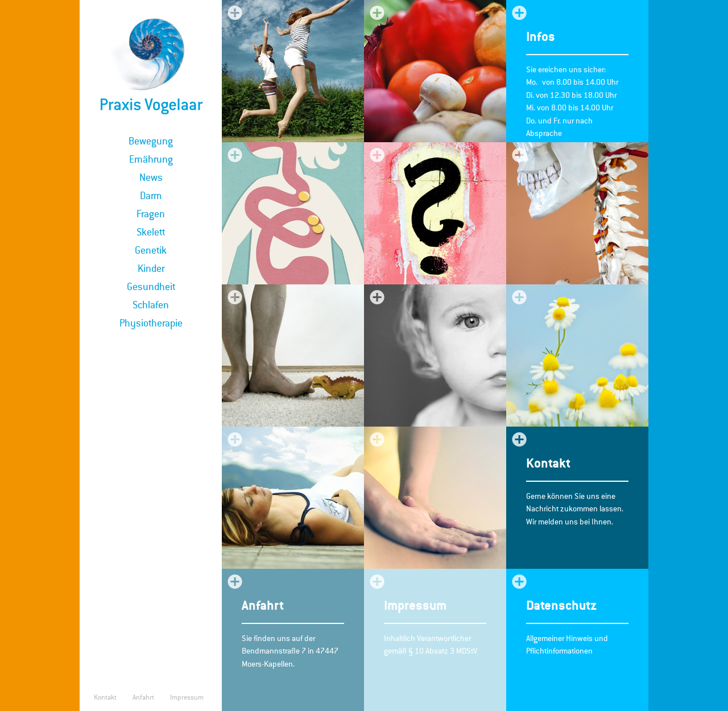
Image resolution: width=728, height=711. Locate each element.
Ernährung (151, 159)
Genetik (151, 250)
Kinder (151, 268)
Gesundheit (151, 287)
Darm (151, 196)
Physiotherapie (151, 323)
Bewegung (151, 141)
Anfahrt (143, 697)
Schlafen (151, 305)
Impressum (187, 697)
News (151, 177)
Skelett (151, 232)
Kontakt (105, 697)
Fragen (151, 214)
